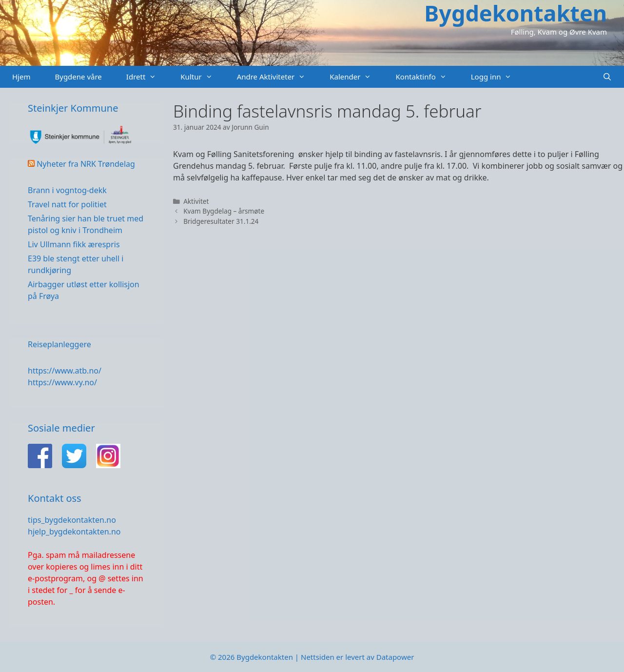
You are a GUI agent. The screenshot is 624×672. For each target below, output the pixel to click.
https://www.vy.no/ (62, 382)
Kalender (356, 77)
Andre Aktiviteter (277, 77)
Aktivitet (196, 201)
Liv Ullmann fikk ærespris (74, 244)
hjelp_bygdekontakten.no (74, 532)
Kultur (202, 77)
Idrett (147, 77)
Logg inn (497, 77)
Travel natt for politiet (67, 204)
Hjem (21, 77)
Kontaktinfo (427, 77)
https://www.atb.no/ (65, 371)
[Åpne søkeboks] (607, 77)
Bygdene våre (78, 77)
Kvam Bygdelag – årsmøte (224, 211)
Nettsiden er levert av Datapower (357, 657)
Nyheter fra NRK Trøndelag (86, 164)
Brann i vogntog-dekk (67, 190)
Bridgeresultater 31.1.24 (221, 221)
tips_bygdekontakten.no (72, 520)
